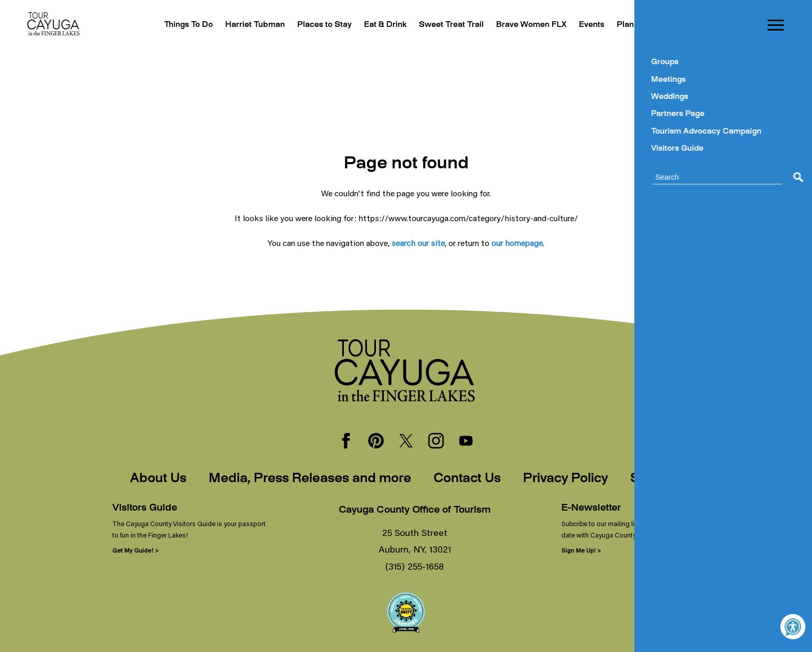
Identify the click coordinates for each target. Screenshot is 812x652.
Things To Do (152, 25)
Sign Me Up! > (581, 550)
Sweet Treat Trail (433, 25)
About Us (158, 479)
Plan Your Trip (639, 25)
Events (584, 25)
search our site (418, 243)
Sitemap (656, 479)
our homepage (517, 243)
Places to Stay (298, 25)
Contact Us (467, 479)
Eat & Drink (363, 25)
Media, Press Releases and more (310, 479)
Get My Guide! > (135, 550)
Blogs (691, 25)
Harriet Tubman (223, 25)
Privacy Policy (565, 479)
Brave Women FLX (519, 25)
